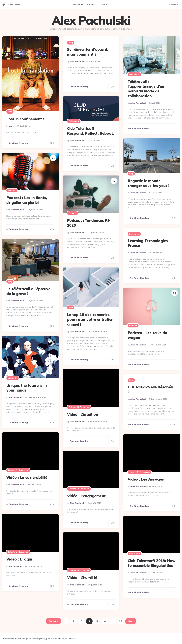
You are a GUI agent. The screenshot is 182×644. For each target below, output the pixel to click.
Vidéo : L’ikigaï (19, 559)
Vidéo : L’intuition (83, 414)
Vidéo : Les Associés (146, 479)
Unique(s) (13, 378)
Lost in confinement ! (25, 119)
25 (121, 621)
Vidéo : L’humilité (82, 578)
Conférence (135, 553)
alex (11, 126)
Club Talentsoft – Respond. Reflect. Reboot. (91, 131)
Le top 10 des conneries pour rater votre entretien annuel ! (90, 319)
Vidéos (91, 5)
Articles (76, 5)
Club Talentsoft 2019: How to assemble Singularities (152, 563)
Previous (53, 621)
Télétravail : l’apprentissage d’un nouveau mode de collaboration (146, 89)
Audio (104, 5)
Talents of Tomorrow (79, 407)
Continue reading (18, 143)
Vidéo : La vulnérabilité (27, 478)
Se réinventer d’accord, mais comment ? (88, 52)
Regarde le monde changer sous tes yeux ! (149, 183)
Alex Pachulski (91, 20)
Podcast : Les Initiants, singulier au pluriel (27, 200)
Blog (10, 112)
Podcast (12, 190)
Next (131, 621)
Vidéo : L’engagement (86, 496)
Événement (134, 74)
